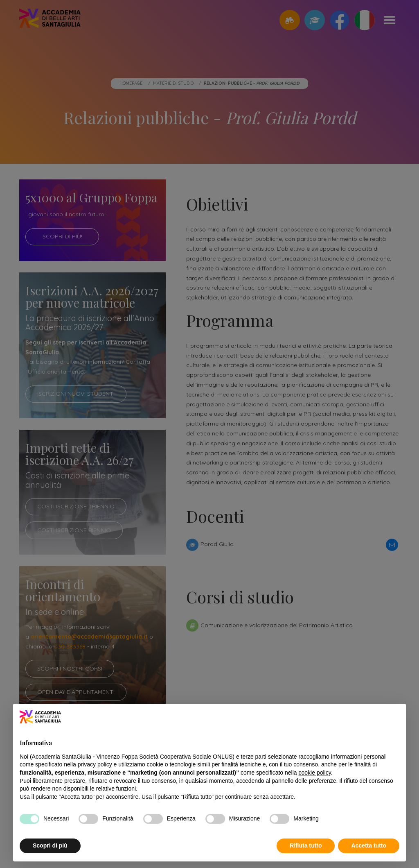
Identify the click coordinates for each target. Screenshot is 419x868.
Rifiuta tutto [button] (306, 845)
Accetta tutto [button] (369, 845)
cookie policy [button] (315, 773)
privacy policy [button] (95, 764)
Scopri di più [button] (50, 845)
